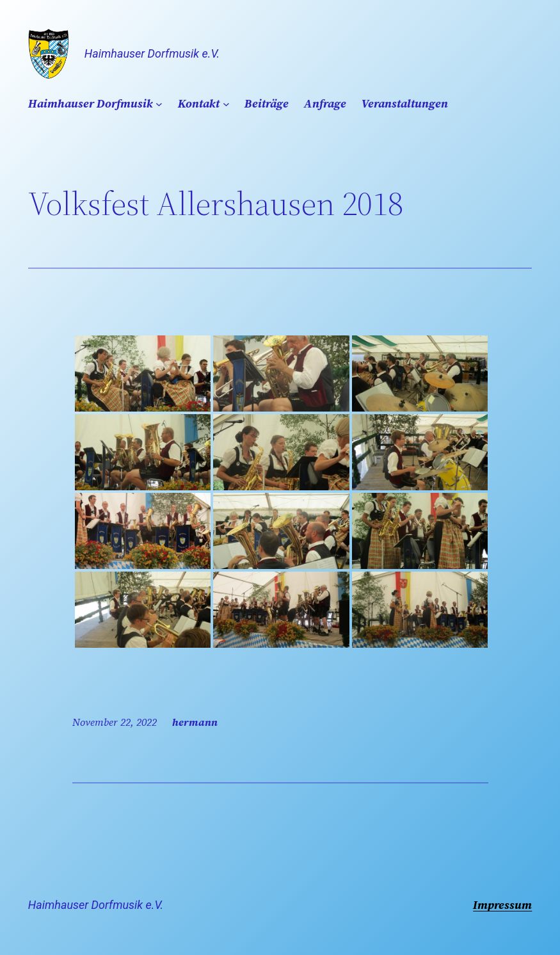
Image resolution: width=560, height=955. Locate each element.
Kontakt (199, 103)
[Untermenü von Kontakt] (226, 104)
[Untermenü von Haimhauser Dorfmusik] (159, 104)
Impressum (502, 905)
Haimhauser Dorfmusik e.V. (152, 53)
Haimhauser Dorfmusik (91, 103)
